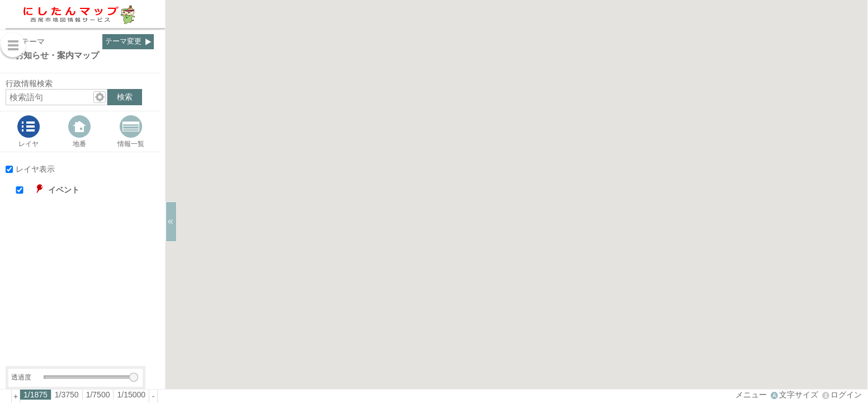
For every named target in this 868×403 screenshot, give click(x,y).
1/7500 (98, 395)
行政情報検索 (29, 83)
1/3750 (67, 395)
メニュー (751, 395)
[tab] (29, 132)
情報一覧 (131, 144)
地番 (79, 144)
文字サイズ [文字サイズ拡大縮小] (799, 395)
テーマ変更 (123, 41)
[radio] (36, 395)
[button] (90, 190)
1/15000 (131, 395)
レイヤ (29, 144)
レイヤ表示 (35, 169)
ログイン (846, 395)
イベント (64, 190)
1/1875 (36, 395)
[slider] (134, 377)
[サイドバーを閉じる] (171, 222)
